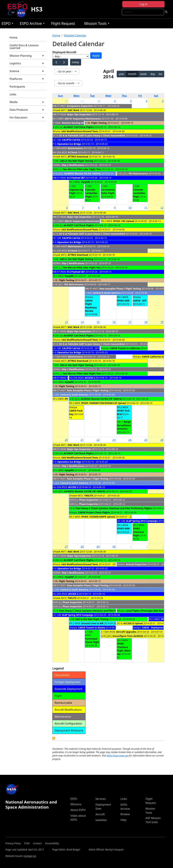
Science (27, 72)
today (76, 62)
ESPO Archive (32, 24)
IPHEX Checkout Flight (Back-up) (124, 649)
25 (146, 440)
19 (162, 322)
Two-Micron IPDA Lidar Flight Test (82, 169)
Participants (17, 87)
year (122, 74)
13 (66, 322)
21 (82, 440)
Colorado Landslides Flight (91, 193)
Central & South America (107, 293)
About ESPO (78, 810)
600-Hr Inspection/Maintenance (83, 119)
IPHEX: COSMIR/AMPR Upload (98, 517)
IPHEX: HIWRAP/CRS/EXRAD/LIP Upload (104, 403)
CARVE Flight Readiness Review (91, 306)
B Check (73, 152)
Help (123, 820)
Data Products (27, 111)
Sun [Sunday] (60, 96)
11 (146, 208)
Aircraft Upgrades (126, 632)
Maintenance (75, 148)
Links (13, 94)
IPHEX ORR (123, 301)
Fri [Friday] (140, 96)
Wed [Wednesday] (108, 96)
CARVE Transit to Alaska (92, 628)
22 (98, 440)
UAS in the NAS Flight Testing (77, 161)
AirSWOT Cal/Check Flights (79, 127)
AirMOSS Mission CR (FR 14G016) (82, 173)
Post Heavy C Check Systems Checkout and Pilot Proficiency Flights (114, 508)
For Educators (27, 118)
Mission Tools (96, 24)
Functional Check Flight (92, 640)
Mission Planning (27, 57)
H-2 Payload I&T (76, 178)
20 (66, 440)
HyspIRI (86, 182)
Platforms (27, 80)
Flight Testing (99, 123)
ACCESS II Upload (133, 623)
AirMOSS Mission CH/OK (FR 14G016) (101, 399)
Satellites (101, 820)
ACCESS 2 (90, 378)
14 (82, 322)
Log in (143, 4)
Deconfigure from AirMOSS (128, 636)
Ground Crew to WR (92, 623)
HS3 (37, 9)
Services (101, 799)
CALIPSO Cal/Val (71, 140)
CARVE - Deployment (153, 628)
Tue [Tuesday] (92, 96)
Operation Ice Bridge (69, 144)
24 (130, 440)
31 (82, 101)
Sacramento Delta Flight (108, 191)
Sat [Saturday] (156, 96)
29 (98, 547)
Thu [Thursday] (124, 96)
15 (98, 322)
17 (130, 322)
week (143, 74)
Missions (76, 804)
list (160, 74)
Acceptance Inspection (80, 106)
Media (27, 103)
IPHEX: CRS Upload (124, 221)
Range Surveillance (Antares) (124, 425)
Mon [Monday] (77, 96)
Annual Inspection (136, 564)
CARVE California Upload (156, 357)
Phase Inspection (89, 500)
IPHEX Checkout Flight (138, 532)
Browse (125, 814)
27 (66, 547)
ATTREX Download (78, 157)
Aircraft (100, 814)
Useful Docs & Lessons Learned (24, 47)
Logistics (27, 64)
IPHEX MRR (123, 528)
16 (114, 322)
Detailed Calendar (75, 35)
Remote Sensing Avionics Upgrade (82, 123)
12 (162, 208)
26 (162, 440)
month (132, 74)
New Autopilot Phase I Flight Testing (120, 289)
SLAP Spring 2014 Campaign (142, 521)
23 (114, 440)
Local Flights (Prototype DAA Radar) (146, 611)
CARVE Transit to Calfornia (125, 348)
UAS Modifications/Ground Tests (80, 131)
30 (66, 101)
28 (82, 547)
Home (14, 37)
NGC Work (73, 110)
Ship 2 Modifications (73, 165)
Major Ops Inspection (79, 114)
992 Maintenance (138, 173)
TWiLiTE (89, 496)
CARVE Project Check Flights (94, 512)
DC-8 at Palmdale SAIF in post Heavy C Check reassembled (92, 135)
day (153, 74)
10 (130, 208)
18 (146, 322)
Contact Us (30, 856)
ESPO (7, 24)
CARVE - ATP (140, 301)
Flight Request (63, 23)
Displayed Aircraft (64, 52)
